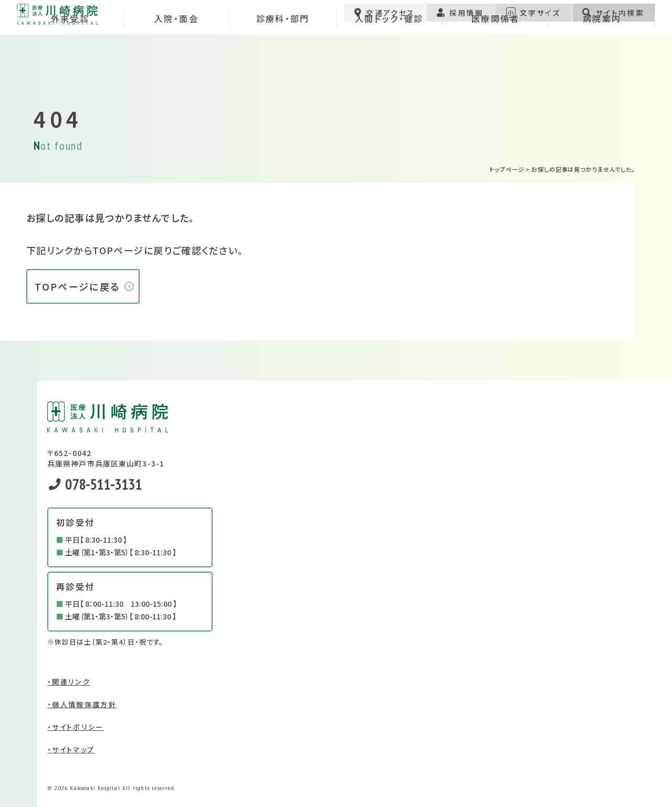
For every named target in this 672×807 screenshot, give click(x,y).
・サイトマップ (71, 749)
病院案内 (602, 65)
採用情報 (460, 19)
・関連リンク (69, 682)
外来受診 (70, 65)
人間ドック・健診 (389, 65)
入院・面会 (176, 65)
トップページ (507, 169)
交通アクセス (385, 19)
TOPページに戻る (77, 286)
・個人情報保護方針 (82, 704)
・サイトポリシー (76, 727)
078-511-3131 (95, 484)
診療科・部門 (283, 65)
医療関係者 (496, 65)
